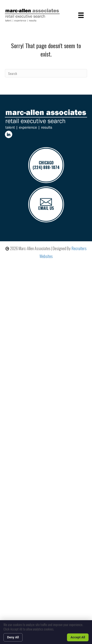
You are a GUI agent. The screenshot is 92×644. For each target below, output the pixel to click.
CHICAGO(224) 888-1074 (46, 165)
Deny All (13, 637)
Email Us (46, 205)
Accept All (78, 637)
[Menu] (81, 15)
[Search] (46, 73)
